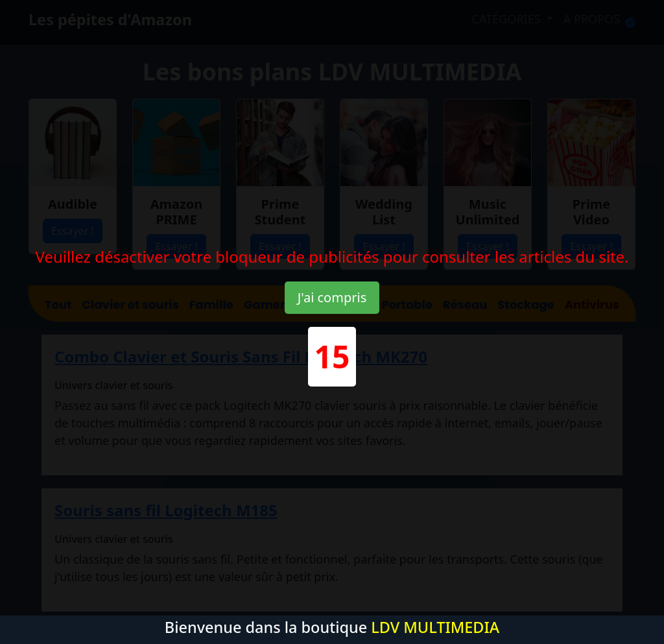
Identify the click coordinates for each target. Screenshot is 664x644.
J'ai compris (332, 297)
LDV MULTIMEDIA (435, 627)
